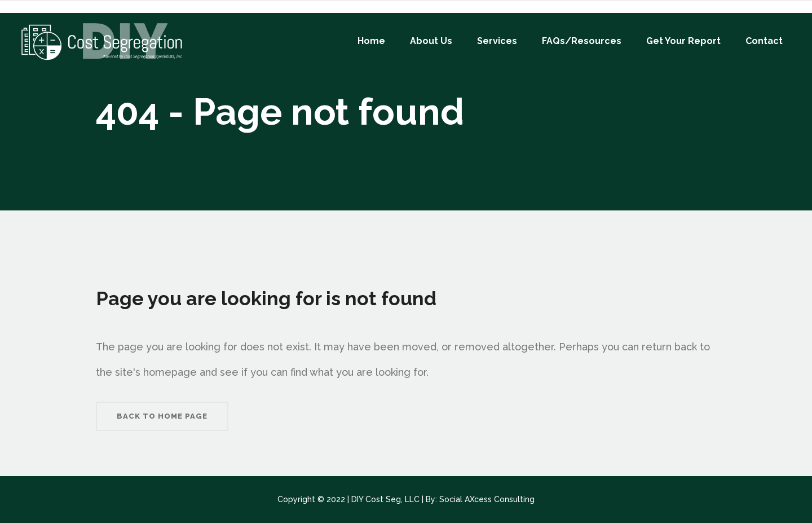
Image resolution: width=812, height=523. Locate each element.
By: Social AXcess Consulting (480, 499)
